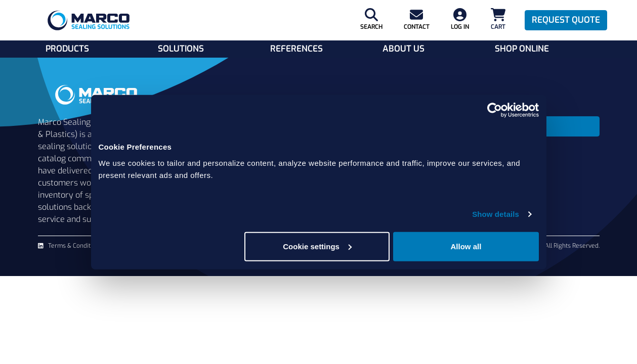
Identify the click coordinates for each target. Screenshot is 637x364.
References (296, 49)
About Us (404, 49)
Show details (496, 214)
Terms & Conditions (75, 246)
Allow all (466, 246)
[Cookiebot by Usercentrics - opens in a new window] (495, 110)
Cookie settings (317, 246)
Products (67, 49)
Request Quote (566, 20)
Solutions (181, 49)
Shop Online (522, 49)
